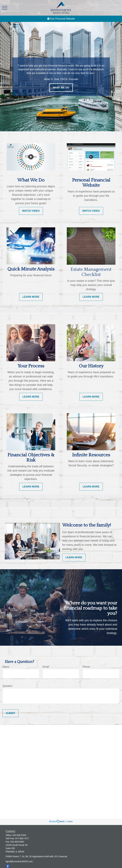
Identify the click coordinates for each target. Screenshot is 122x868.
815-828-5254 (19, 835)
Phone (86, 667)
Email (46, 667)
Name (6, 667)
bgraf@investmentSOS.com (19, 861)
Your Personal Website (61, 19)
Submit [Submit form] (11, 713)
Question (7, 686)
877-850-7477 (22, 838)
